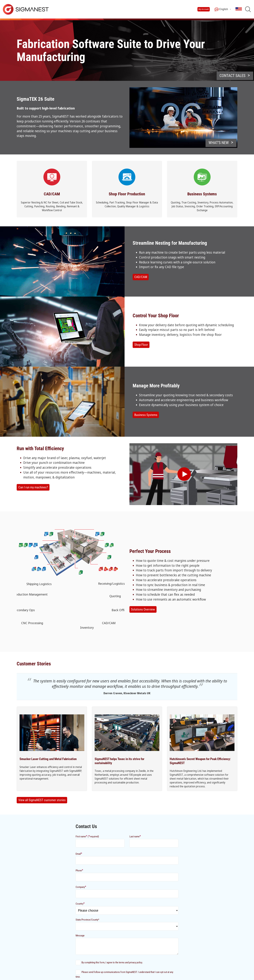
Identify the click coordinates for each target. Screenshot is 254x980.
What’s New (219, 143)
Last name (135, 836)
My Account (204, 9)
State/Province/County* (87, 920)
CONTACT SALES (232, 76)
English (221, 9)
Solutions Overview (143, 609)
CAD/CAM (141, 277)
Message (80, 936)
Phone (79, 870)
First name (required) (87, 836)
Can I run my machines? (33, 487)
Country (80, 903)
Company (81, 887)
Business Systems (146, 415)
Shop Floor (141, 345)
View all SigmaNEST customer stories (42, 800)
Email (79, 854)
